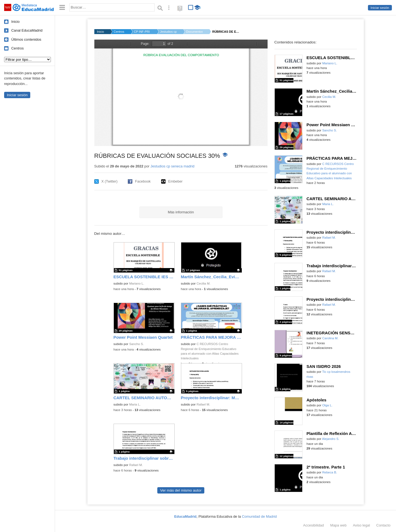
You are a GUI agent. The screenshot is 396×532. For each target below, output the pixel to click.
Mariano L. (137, 283)
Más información (181, 212)
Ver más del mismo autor (181, 490)
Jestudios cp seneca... (168, 32)
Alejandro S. (331, 439)
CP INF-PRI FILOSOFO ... (142, 32)
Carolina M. (330, 338)
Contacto (383, 525)
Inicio (15, 22)
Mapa (339, 525)
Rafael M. (203, 404)
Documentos (194, 32)
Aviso (361, 525)
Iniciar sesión (380, 8)
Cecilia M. (204, 283)
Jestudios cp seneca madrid (172, 166)
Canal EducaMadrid (27, 30)
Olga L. (327, 405)
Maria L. (135, 404)
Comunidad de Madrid (259, 516)
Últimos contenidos (26, 39)
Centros (17, 48)
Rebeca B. (330, 472)
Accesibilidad (313, 525)
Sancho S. (137, 344)
